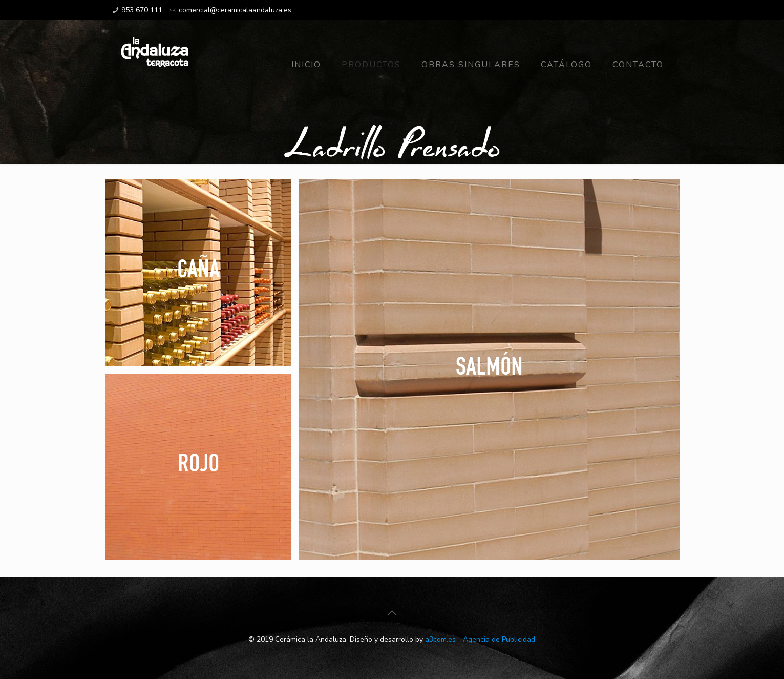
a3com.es (440, 639)
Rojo (198, 462)
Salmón (489, 365)
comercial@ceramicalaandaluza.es (235, 10)
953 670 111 (142, 10)
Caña (198, 268)
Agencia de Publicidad (499, 639)
